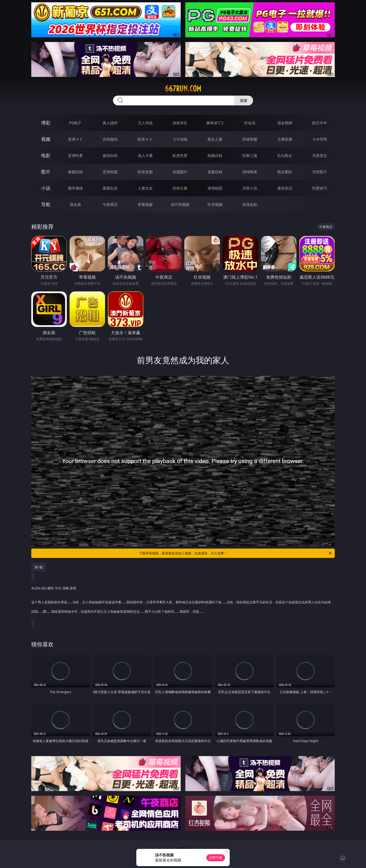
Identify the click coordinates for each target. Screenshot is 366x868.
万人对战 (145, 123)
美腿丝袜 (215, 172)
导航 (46, 204)
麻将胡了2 (215, 123)
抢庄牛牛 (320, 123)
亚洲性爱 (75, 156)
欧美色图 (145, 172)
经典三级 (250, 156)
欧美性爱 (180, 156)
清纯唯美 (250, 172)
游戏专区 (180, 123)
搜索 (244, 100)
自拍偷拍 (110, 139)
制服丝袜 (215, 156)
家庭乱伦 (110, 188)
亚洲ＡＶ (75, 139)
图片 (46, 172)
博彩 (46, 123)
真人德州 (110, 123)
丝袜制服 (250, 139)
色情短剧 (250, 204)
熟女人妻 (215, 139)
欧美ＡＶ (145, 139)
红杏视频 (215, 204)
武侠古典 (180, 188)
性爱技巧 (320, 188)
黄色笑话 (285, 188)
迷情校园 (215, 188)
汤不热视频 (180, 204)
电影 (46, 155)
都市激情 (75, 188)
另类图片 (320, 172)
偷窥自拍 (75, 172)
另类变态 (320, 156)
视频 (46, 139)
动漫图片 (180, 172)
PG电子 (75, 123)
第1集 (39, 567)
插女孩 (75, 204)
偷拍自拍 (110, 156)
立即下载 (216, 858)
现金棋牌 (285, 123)
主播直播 (285, 139)
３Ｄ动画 (180, 139)
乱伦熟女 (285, 156)
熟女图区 (285, 172)
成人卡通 (145, 156)
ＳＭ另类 (320, 139)
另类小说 (250, 188)
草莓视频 (145, 204)
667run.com (183, 89)
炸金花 (250, 123)
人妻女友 (145, 188)
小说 (46, 188)
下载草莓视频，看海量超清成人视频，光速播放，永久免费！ (236, 553)
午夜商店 (110, 204)
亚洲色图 (110, 172)
